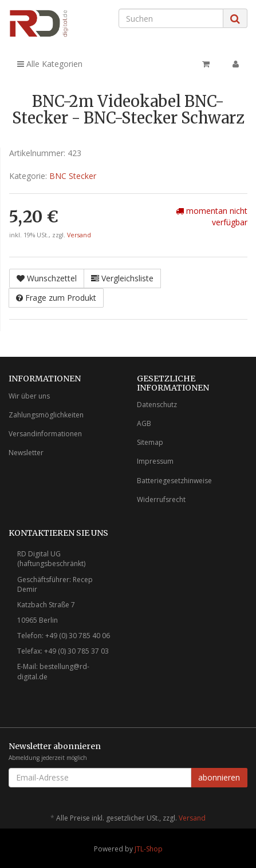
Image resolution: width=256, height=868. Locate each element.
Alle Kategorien (50, 64)
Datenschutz (157, 405)
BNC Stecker (73, 176)
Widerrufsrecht (161, 499)
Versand (79, 235)
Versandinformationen (45, 434)
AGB (144, 423)
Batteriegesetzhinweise (174, 481)
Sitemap (150, 442)
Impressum (155, 461)
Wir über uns (29, 396)
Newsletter (26, 453)
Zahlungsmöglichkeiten (46, 415)
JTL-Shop (149, 849)
